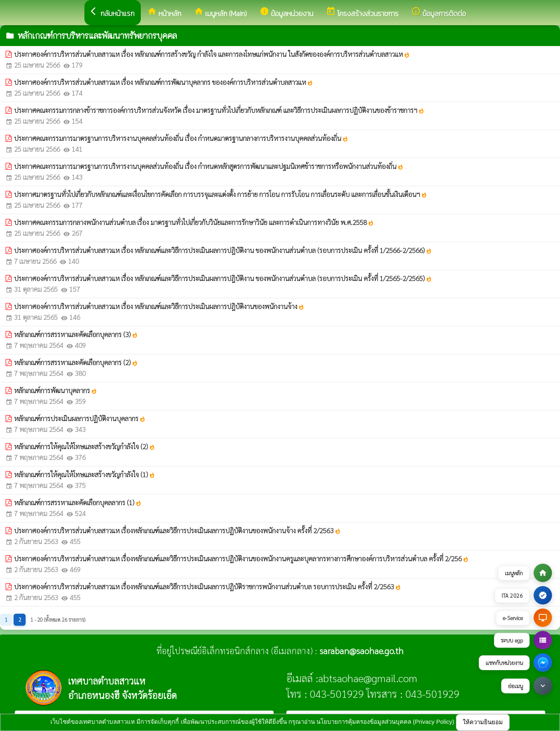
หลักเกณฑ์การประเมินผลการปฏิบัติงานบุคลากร (80, 418)
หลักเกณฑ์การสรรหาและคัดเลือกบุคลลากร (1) (78, 502)
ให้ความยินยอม (483, 722)
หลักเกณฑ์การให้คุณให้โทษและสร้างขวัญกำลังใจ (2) (85, 446)
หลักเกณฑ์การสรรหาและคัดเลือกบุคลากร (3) (76, 334)
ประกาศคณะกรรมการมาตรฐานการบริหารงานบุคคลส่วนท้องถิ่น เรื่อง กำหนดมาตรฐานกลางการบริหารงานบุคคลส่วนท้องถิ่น (181, 138)
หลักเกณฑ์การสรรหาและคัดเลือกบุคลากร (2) (76, 362)
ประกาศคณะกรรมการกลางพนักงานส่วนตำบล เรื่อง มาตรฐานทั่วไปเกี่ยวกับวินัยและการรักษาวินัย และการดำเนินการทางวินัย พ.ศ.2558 (194, 222)
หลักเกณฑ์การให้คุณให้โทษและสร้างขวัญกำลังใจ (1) (85, 474)
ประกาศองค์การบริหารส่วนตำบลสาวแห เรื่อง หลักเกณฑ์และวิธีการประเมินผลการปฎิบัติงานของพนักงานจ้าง (159, 306)
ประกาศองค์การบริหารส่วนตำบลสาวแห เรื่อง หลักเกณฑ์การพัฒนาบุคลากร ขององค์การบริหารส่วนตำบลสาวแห (164, 82)
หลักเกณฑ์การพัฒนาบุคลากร (56, 390)
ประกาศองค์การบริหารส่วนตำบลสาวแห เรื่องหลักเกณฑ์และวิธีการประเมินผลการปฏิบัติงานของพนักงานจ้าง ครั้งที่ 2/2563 (177, 530)
